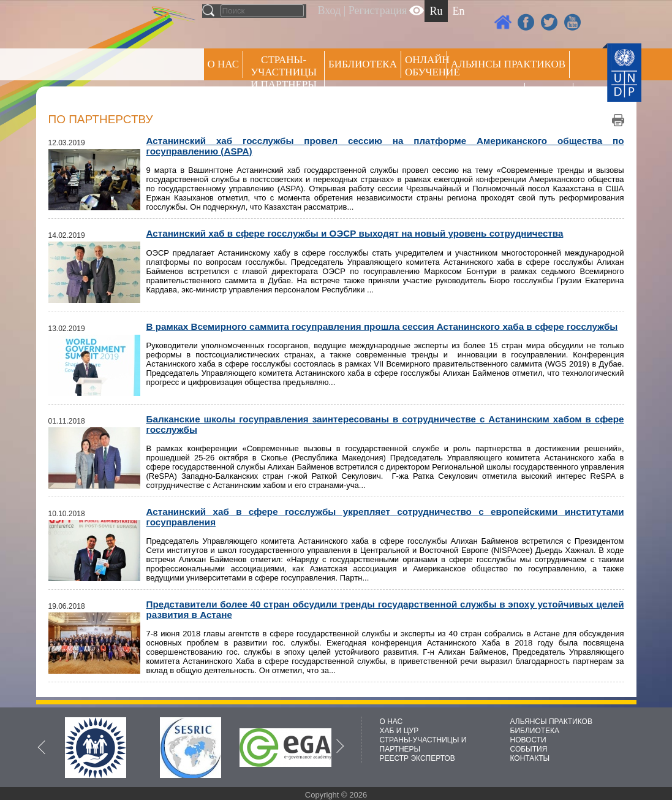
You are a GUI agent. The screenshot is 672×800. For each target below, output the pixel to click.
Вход (330, 10)
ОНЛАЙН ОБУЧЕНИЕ (426, 66)
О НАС (224, 64)
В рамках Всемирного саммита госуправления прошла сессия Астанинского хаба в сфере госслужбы (382, 326)
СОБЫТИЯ (529, 749)
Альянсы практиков (508, 64)
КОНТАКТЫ (530, 758)
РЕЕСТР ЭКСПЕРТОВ (551, 98)
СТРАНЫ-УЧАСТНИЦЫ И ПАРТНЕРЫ (284, 72)
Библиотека (363, 64)
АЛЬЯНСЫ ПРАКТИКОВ (551, 722)
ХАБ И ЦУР (399, 731)
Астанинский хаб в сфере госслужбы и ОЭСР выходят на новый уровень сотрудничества (355, 233)
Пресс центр (486, 96)
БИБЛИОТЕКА (535, 731)
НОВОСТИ (528, 740)
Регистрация (378, 10)
